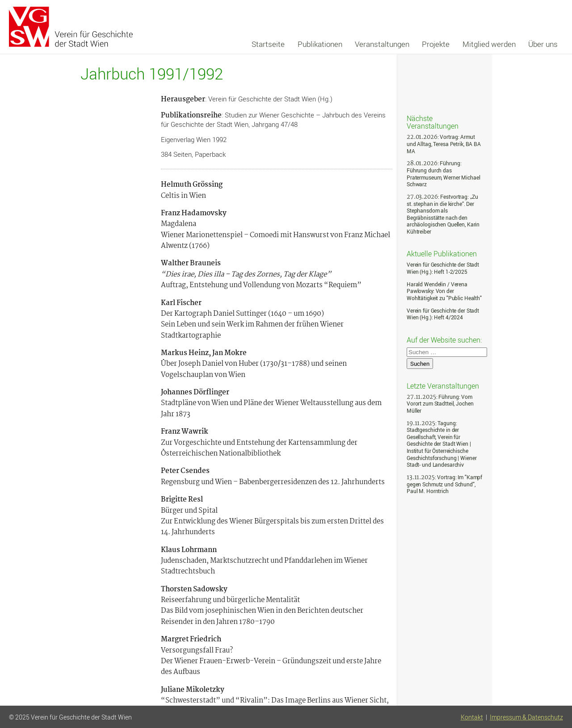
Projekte (436, 44)
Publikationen (320, 44)
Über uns (543, 44)
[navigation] (405, 44)
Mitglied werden (489, 44)
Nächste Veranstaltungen (433, 122)
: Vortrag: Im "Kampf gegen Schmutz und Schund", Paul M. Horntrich (444, 484)
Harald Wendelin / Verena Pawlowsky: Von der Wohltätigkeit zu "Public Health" (444, 291)
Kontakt (472, 717)
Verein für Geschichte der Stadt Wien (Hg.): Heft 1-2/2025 (443, 268)
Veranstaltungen (382, 44)
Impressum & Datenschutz (526, 717)
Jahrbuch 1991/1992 (152, 74)
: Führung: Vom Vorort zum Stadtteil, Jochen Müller (440, 404)
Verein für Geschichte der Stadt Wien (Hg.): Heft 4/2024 (443, 314)
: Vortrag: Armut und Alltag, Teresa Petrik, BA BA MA (444, 144)
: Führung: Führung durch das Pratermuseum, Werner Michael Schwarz (443, 174)
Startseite (268, 44)
